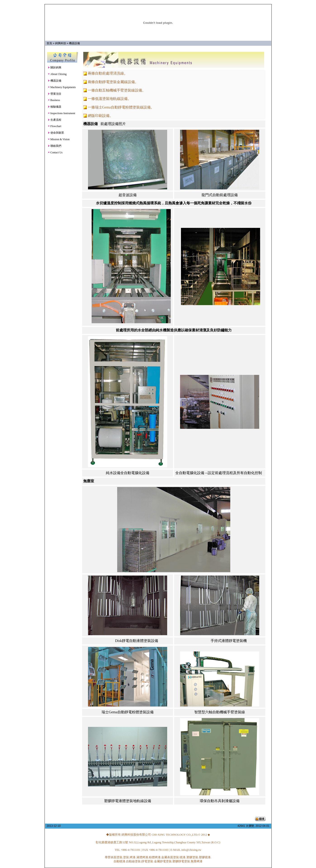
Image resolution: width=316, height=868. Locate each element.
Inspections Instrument (62, 113)
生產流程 (55, 120)
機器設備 (74, 43)
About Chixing (57, 74)
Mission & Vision (59, 139)
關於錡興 (55, 68)
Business (54, 100)
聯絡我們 (55, 146)
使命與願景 (56, 133)
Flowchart (55, 126)
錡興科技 (61, 43)
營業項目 (55, 94)
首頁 (49, 43)
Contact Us (55, 152)
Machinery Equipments (62, 87)
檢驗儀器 (55, 107)
